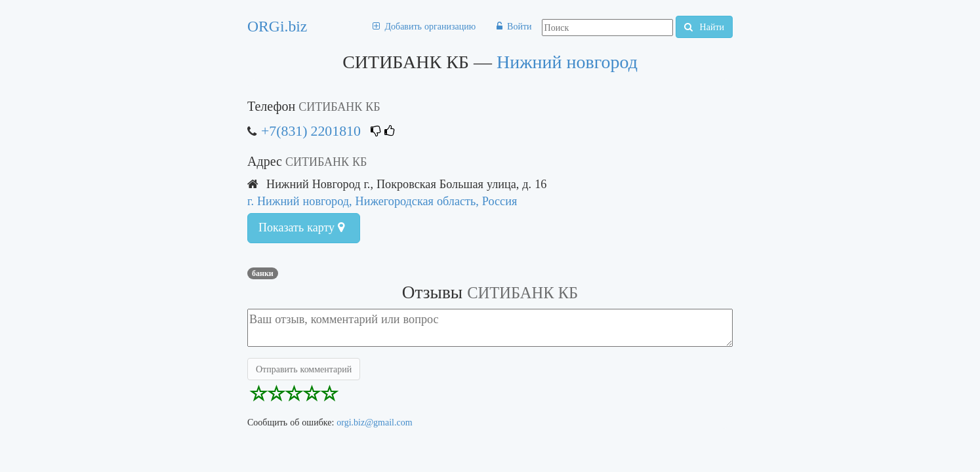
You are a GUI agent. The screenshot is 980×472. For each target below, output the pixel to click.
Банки (263, 273)
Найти (704, 27)
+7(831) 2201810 (311, 131)
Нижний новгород (567, 62)
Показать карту (301, 227)
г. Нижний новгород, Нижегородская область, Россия (382, 201)
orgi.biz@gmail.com (374, 422)
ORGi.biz (277, 26)
